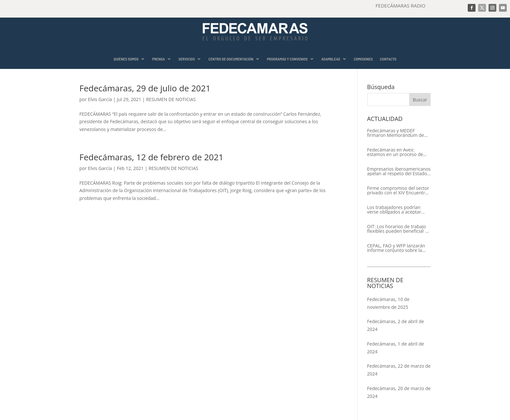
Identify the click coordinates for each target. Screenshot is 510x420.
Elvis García (100, 99)
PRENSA (159, 59)
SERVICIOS (187, 59)
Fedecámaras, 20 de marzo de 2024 (399, 392)
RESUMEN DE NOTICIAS (171, 99)
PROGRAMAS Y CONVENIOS (287, 59)
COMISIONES (363, 59)
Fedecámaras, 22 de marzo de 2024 (399, 370)
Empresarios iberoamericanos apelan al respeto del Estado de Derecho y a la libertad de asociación (399, 171)
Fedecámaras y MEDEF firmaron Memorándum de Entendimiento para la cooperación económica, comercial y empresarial (396, 133)
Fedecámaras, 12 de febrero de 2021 (151, 157)
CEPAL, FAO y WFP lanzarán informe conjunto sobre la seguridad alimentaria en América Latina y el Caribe (396, 248)
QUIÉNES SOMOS (126, 59)
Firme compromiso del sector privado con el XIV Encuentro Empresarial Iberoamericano (398, 190)
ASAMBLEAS (331, 59)
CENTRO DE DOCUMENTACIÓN (231, 59)
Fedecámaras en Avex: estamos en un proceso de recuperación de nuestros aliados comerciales (395, 152)
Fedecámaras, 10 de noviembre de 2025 (388, 303)
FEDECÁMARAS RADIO (401, 6)
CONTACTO (388, 59)
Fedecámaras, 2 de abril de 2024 (396, 325)
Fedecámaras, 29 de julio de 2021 (145, 88)
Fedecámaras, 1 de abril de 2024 (396, 348)
